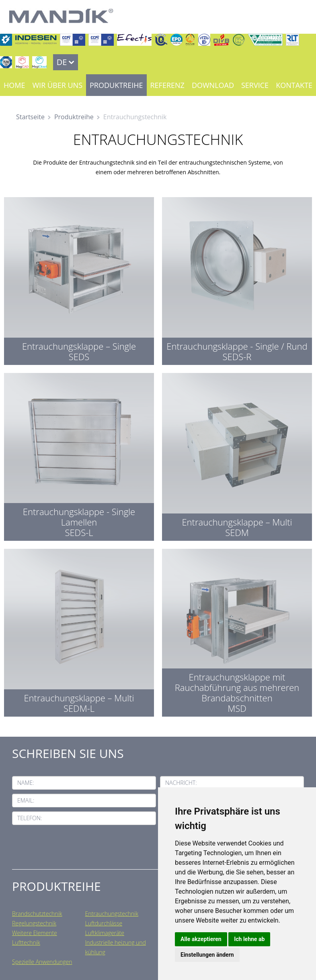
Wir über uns (57, 85)
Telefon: (30, 818)
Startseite (30, 117)
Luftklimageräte (105, 933)
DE (62, 62)
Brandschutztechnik (37, 914)
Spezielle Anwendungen (42, 962)
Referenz (167, 85)
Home (14, 85)
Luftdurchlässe (104, 923)
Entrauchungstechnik (112, 914)
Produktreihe (116, 85)
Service (255, 85)
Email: (26, 800)
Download (213, 85)
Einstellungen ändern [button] (207, 955)
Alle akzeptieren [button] (201, 939)
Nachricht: (181, 783)
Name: (26, 783)
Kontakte (294, 85)
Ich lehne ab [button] (249, 939)
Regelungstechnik (34, 923)
